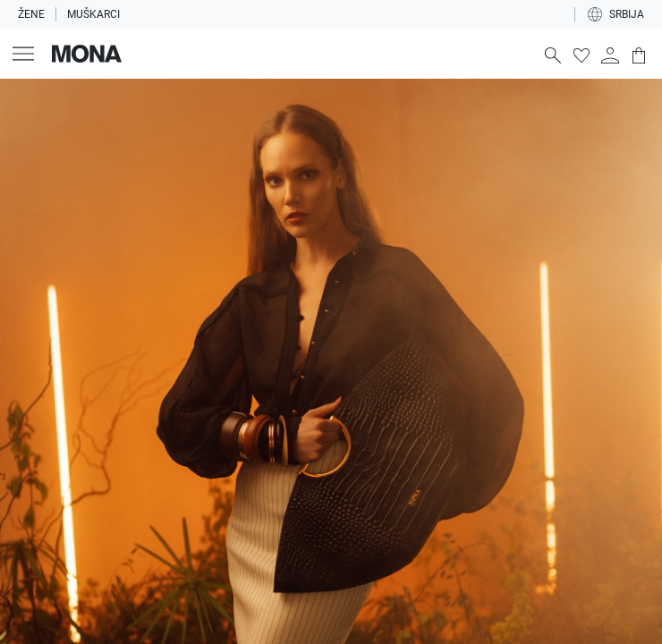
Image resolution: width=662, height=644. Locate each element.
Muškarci (93, 14)
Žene (31, 14)
